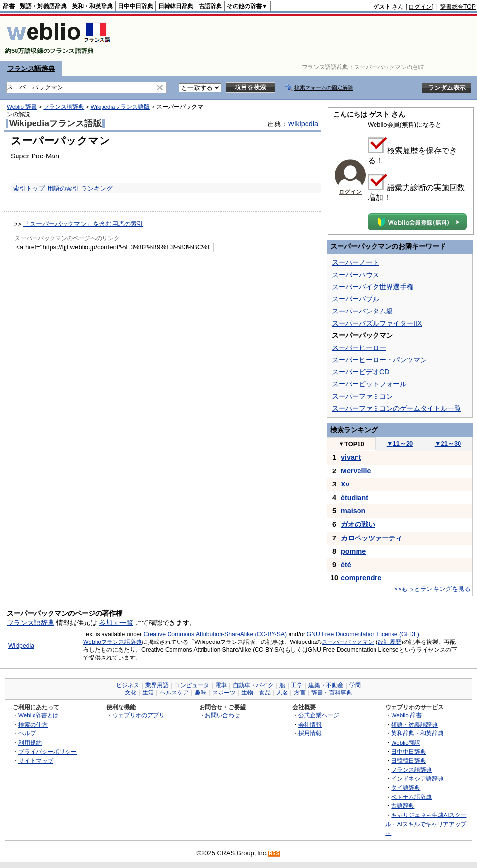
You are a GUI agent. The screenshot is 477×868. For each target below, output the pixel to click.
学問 (355, 685)
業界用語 (157, 685)
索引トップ (29, 188)
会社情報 (310, 724)
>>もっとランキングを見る (432, 589)
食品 (265, 693)
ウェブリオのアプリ (138, 715)
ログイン (420, 7)
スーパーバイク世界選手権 (373, 287)
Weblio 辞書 (22, 107)
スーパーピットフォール (369, 384)
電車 (221, 685)
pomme (353, 551)
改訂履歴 (390, 642)
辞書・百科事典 (332, 693)
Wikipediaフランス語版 (120, 107)
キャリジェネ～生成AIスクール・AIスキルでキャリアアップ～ (426, 824)
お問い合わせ (222, 715)
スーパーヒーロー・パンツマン (379, 360)
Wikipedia (303, 124)
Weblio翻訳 (405, 742)
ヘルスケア (174, 693)
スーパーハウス (356, 275)
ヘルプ (27, 733)
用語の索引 (63, 188)
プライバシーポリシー (48, 752)
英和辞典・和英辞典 (417, 733)
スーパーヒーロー (359, 347)
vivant (351, 457)
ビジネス (128, 685)
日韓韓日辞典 (176, 6)
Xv (345, 484)
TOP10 (351, 444)
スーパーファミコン (362, 396)
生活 (148, 693)
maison (353, 511)
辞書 (9, 6)
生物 (247, 693)
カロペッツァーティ (372, 538)
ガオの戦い (358, 524)
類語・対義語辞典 (43, 6)
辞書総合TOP (458, 7)
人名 (282, 693)
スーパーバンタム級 (362, 311)
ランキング (97, 188)
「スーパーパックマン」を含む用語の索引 (83, 224)
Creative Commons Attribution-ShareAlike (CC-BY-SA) (215, 634)
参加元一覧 (116, 623)
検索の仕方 (33, 724)
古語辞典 (210, 6)
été (346, 565)
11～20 (400, 443)
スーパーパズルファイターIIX (377, 323)
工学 (297, 685)
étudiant (355, 498)
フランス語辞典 (31, 69)
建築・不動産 (326, 685)
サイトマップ (36, 760)
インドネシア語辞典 (417, 778)
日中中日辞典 (136, 6)
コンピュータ (192, 685)
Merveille (356, 471)
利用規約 (30, 742)
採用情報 (310, 733)
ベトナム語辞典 (411, 797)
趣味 (201, 693)
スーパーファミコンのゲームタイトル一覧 (396, 408)
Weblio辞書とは (39, 715)
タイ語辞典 (406, 788)
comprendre (361, 578)
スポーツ (224, 693)
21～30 (448, 443)
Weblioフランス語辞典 (112, 642)
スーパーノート (356, 262)
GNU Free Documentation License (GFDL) (363, 634)
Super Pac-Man (35, 156)
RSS (274, 854)
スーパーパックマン (348, 642)
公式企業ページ (319, 715)
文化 (131, 693)
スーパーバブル (356, 299)
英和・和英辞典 (92, 6)
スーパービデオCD (361, 372)
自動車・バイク (253, 685)
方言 (300, 693)
